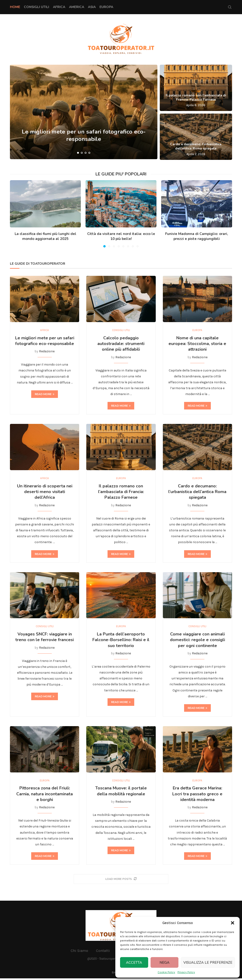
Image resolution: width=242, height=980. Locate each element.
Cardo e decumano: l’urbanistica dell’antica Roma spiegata (196, 146)
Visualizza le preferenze (208, 963)
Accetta (134, 963)
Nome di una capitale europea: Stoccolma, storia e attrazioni (197, 344)
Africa (59, 7)
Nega (164, 963)
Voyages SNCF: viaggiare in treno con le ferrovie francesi (45, 638)
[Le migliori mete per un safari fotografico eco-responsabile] (84, 112)
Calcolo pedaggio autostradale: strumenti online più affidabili (121, 344)
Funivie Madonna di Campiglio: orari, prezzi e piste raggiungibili (197, 236)
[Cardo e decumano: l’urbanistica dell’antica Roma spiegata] (196, 137)
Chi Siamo (79, 952)
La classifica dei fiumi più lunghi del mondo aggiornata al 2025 (45, 236)
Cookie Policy (166, 972)
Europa (106, 7)
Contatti (103, 952)
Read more (45, 395)
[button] (233, 923)
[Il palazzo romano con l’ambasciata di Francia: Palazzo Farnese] (196, 88)
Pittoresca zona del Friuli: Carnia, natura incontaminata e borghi (45, 796)
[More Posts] (121, 881)
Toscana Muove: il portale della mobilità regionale (121, 793)
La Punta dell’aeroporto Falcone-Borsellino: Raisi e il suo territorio (121, 641)
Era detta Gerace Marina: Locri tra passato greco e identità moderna (197, 796)
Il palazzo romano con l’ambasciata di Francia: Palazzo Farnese (196, 97)
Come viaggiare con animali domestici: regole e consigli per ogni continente (197, 641)
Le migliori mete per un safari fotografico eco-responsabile (45, 341)
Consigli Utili (37, 7)
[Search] (230, 7)
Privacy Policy (186, 972)
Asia (92, 7)
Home (15, 7)
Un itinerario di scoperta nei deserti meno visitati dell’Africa (45, 492)
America (77, 7)
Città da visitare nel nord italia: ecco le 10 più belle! (121, 236)
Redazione (47, 352)
